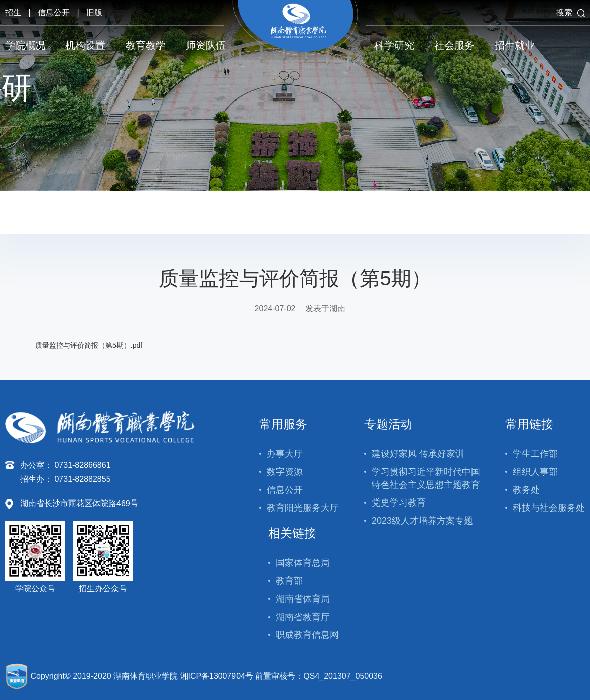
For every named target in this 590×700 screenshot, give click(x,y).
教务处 (526, 490)
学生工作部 (535, 454)
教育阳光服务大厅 (303, 508)
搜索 (571, 12)
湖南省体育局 (303, 599)
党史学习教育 (399, 503)
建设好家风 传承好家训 (418, 454)
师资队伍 (206, 45)
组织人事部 (535, 472)
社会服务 (454, 45)
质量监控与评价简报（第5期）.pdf (89, 345)
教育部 (289, 581)
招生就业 (515, 45)
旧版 (94, 12)
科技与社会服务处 (549, 508)
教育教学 (146, 45)
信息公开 (54, 12)
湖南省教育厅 (303, 617)
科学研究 (394, 45)
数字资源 (285, 472)
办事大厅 (285, 454)
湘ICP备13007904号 (217, 676)
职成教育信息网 (307, 635)
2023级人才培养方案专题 (422, 521)
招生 (13, 12)
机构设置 (85, 45)
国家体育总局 (303, 563)
